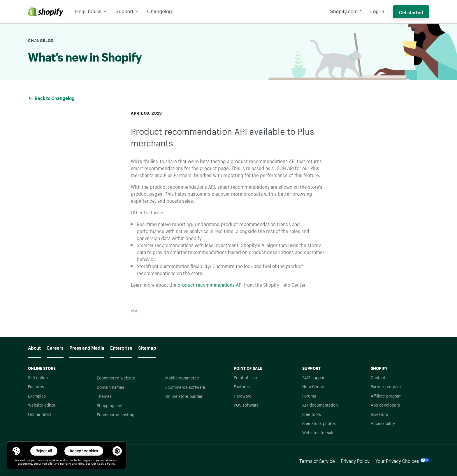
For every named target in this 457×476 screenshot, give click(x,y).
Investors (379, 414)
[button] (16, 451)
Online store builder (184, 396)
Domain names (110, 387)
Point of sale (245, 377)
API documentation (320, 405)
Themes (104, 396)
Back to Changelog (52, 97)
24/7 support (314, 377)
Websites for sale (318, 432)
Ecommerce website (116, 377)
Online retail (39, 414)
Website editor (42, 405)
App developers (385, 405)
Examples (37, 395)
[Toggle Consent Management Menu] (16, 451)
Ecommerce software (185, 387)
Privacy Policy (355, 460)
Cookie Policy (106, 463)
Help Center (313, 386)
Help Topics (91, 12)
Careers (55, 347)
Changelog (160, 12)
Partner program (386, 386)
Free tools (312, 414)
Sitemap (147, 347)
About (34, 347)
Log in (377, 12)
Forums (309, 395)
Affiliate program (386, 395)
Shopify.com (344, 12)
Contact (378, 377)
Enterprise (121, 347)
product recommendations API (210, 284)
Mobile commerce (182, 377)
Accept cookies (84, 451)
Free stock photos (319, 423)
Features (36, 386)
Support (127, 12)
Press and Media (87, 347)
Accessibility (383, 423)
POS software (246, 405)
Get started (411, 12)
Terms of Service (317, 460)
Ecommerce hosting (116, 414)
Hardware (243, 395)
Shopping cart (110, 405)
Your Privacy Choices (402, 460)
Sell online (38, 377)
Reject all (44, 451)
